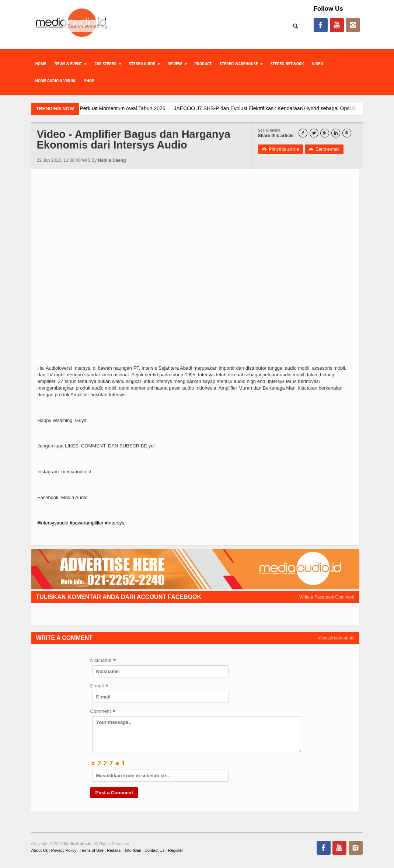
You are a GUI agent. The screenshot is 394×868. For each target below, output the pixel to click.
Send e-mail (324, 149)
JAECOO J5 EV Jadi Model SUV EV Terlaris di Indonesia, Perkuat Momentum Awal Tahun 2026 (115, 108)
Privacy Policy (64, 850)
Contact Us (154, 850)
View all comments (336, 638)
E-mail (99, 686)
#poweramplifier (87, 523)
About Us (40, 850)
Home (41, 64)
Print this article (281, 149)
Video (317, 64)
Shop (89, 81)
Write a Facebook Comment (327, 597)
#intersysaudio (53, 523)
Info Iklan (133, 850)
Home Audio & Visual (56, 81)
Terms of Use (92, 850)
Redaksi (114, 850)
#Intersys (114, 523)
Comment (103, 712)
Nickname (103, 661)
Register (176, 850)
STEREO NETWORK (287, 64)
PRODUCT (203, 64)
